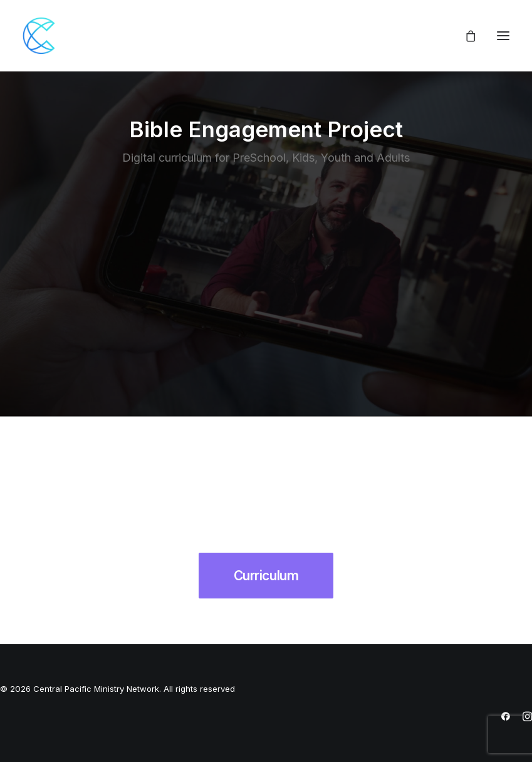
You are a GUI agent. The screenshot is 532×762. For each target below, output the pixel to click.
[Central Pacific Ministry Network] (41, 36)
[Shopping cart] (465, 36)
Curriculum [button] (266, 576)
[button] (503, 36)
